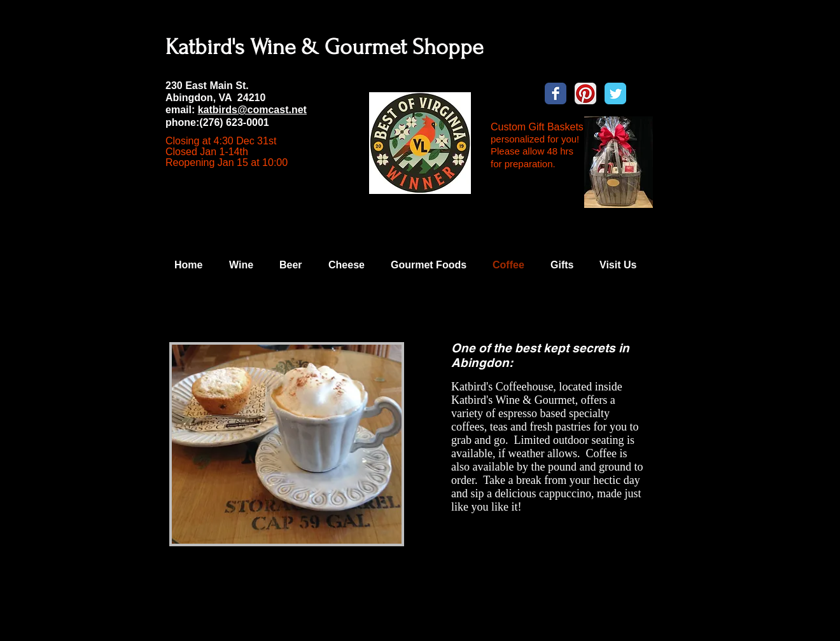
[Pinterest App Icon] (585, 93)
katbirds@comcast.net (252, 110)
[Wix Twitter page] (615, 93)
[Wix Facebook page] (556, 93)
